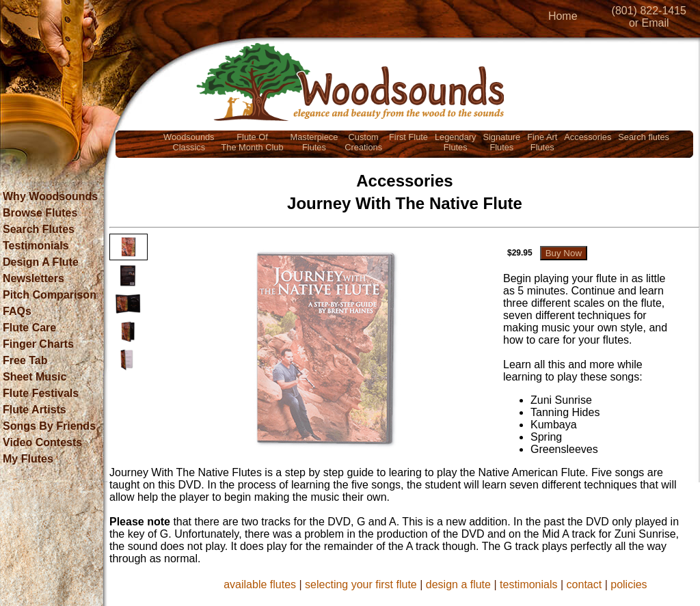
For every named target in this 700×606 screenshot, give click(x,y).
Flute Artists (35, 410)
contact (584, 584)
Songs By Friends (49, 426)
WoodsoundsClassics (189, 142)
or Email (649, 23)
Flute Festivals (41, 393)
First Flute (408, 137)
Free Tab (25, 360)
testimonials (528, 584)
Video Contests (42, 442)
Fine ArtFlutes (542, 142)
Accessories (588, 137)
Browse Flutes (40, 213)
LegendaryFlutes (455, 142)
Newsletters (33, 278)
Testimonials (36, 246)
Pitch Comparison (50, 295)
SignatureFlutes (501, 142)
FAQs (17, 311)
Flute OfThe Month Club (253, 142)
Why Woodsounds (50, 196)
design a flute (458, 584)
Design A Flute (41, 262)
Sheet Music (35, 377)
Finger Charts (38, 344)
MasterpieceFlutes (314, 142)
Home (563, 16)
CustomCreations (363, 142)
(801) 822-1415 (649, 11)
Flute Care (29, 328)
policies (629, 584)
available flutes (260, 584)
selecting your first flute (361, 584)
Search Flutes (39, 229)
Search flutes (644, 137)
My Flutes (28, 459)
